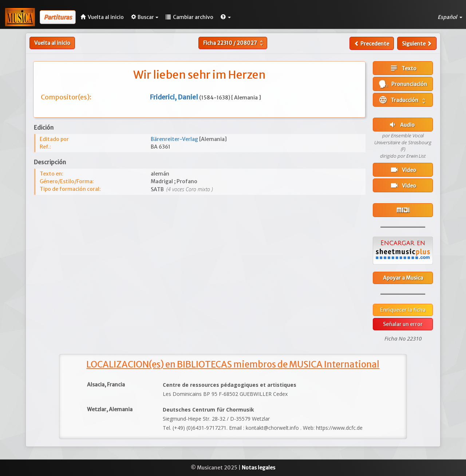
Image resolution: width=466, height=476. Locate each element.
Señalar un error (403, 324)
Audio (401, 125)
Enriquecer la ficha (403, 310)
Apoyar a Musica (403, 278)
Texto (403, 68)
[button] (226, 17)
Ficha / (234, 43)
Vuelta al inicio (52, 43)
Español (450, 17)
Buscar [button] (145, 17)
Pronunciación (403, 84)
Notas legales (258, 468)
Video (403, 170)
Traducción (403, 100)
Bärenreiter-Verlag (175, 139)
